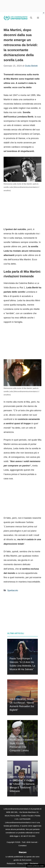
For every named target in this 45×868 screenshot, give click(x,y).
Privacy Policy (23, 863)
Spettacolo (13, 590)
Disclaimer (34, 863)
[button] (31, 18)
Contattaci (23, 845)
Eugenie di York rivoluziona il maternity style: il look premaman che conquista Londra (22, 743)
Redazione (11, 863)
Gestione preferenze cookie (35, 866)
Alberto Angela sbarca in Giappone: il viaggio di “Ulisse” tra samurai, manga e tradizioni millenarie (22, 784)
